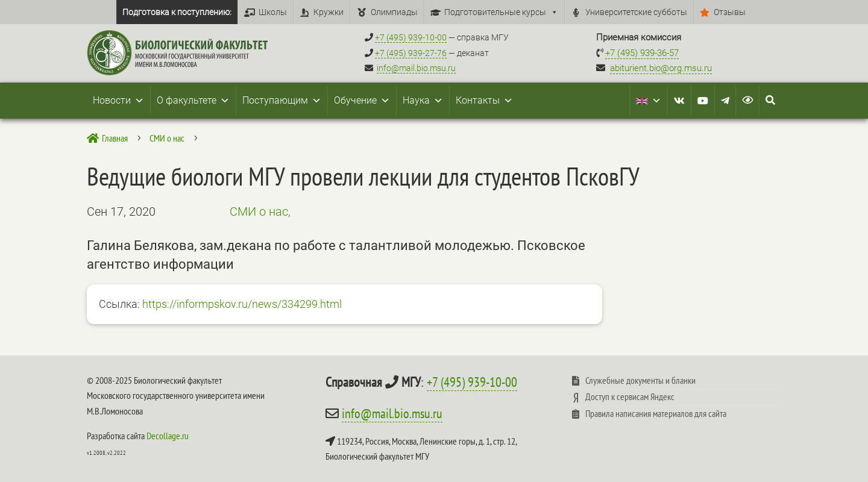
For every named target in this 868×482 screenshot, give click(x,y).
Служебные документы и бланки (640, 380)
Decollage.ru (168, 436)
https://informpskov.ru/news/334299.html (242, 304)
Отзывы (730, 12)
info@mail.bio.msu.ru (416, 68)
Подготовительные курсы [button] (501, 12)
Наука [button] (423, 101)
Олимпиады (394, 12)
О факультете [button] (193, 101)
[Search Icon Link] (770, 101)
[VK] (679, 101)
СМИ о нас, (260, 211)
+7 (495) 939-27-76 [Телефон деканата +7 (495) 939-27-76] (411, 53)
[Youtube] (703, 101)
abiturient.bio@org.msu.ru (661, 68)
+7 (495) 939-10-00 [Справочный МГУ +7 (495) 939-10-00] (411, 37)
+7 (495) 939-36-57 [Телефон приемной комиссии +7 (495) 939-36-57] (642, 53)
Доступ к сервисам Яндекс (630, 396)
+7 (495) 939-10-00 (472, 382)
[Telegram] (725, 101)
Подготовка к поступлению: (177, 12)
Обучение (362, 101)
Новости (118, 101)
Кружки (329, 12)
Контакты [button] (484, 101)
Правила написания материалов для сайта (656, 413)
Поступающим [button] (282, 101)
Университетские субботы (636, 12)
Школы (273, 12)
